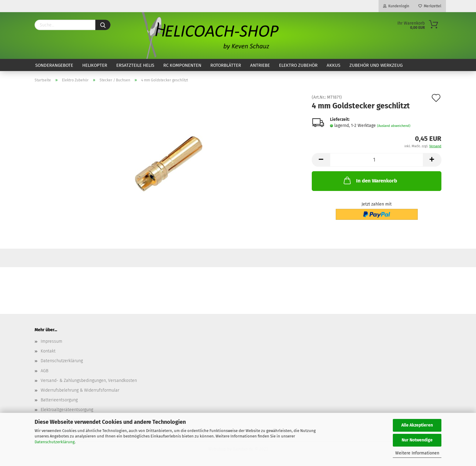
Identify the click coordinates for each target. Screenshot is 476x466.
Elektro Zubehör (298, 65)
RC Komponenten (182, 65)
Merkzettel (430, 6)
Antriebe (260, 65)
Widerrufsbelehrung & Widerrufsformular (80, 390)
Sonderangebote (54, 65)
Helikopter (95, 65)
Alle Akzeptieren (417, 425)
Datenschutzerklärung (55, 442)
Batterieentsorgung (59, 400)
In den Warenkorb (370, 180)
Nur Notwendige (417, 440)
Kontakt (48, 351)
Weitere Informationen (417, 453)
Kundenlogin (396, 6)
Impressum (51, 341)
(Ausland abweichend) (394, 126)
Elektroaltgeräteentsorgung (67, 410)
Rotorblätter (226, 65)
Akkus (333, 65)
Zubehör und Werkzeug (376, 65)
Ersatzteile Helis (135, 65)
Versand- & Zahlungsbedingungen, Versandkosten (89, 381)
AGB (44, 371)
